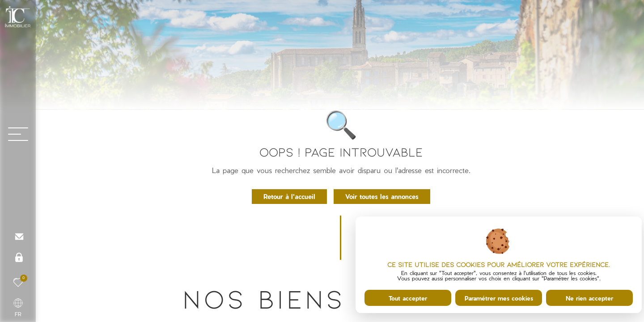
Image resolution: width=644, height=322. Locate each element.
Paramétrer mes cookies (499, 298)
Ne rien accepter (589, 298)
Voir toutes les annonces (382, 196)
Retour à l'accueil (289, 196)
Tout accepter (408, 298)
